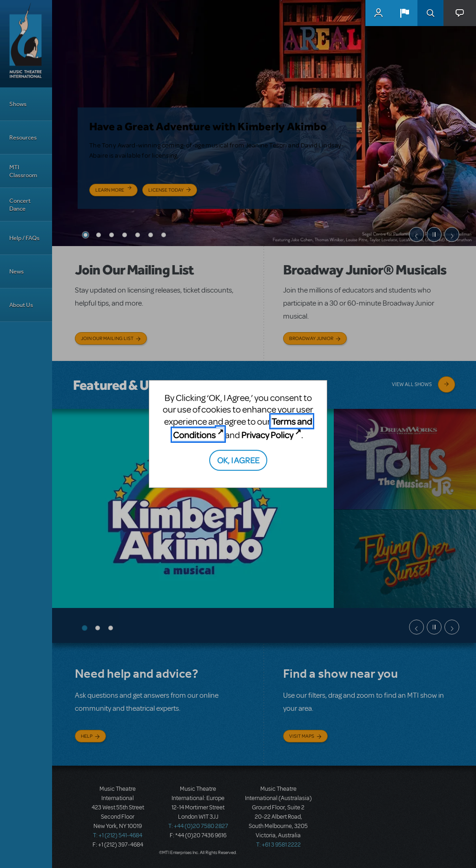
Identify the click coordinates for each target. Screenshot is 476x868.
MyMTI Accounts (378, 13)
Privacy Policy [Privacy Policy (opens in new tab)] (267, 435)
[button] (404, 13)
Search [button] (430, 13)
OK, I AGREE (238, 460)
